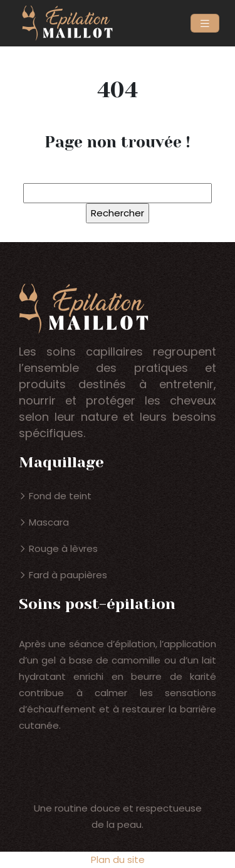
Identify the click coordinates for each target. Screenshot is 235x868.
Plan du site (118, 860)
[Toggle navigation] (205, 24)
